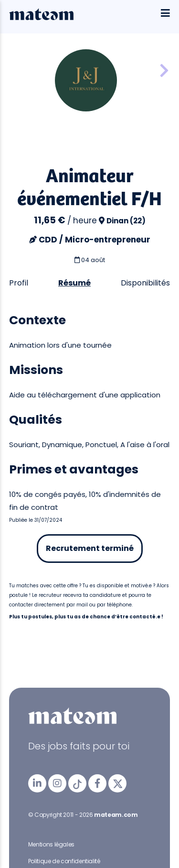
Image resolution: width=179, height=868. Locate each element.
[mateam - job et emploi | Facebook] (97, 783)
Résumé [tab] (74, 283)
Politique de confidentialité (64, 861)
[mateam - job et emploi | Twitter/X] (117, 783)
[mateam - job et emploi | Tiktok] (77, 783)
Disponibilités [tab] (145, 283)
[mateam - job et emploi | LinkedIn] (37, 783)
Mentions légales (51, 844)
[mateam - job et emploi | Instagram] (57, 783)
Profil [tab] (19, 283)
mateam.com (116, 815)
